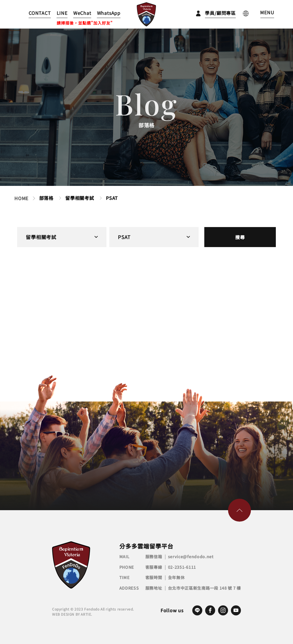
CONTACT (40, 13)
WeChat (82, 13)
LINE (62, 13)
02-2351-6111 (182, 567)
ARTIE (86, 614)
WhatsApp (109, 13)
